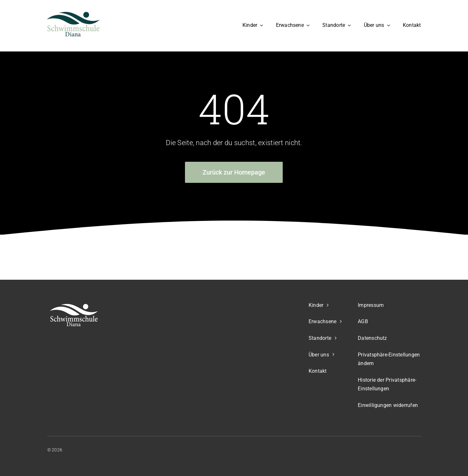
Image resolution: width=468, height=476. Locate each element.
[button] (389, 359)
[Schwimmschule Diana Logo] (73, 15)
